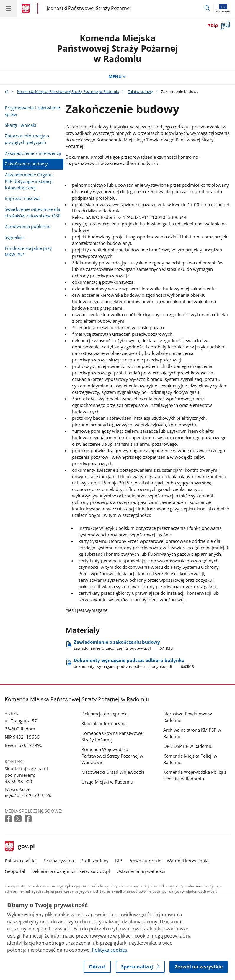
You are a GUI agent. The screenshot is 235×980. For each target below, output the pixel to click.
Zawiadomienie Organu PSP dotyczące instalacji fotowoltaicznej (29, 181)
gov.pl (20, 847)
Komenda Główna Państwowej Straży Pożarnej (112, 736)
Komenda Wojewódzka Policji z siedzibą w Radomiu (195, 775)
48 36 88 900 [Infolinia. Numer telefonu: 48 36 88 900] (18, 781)
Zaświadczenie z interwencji (33, 153)
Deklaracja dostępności (105, 714)
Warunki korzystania (188, 861)
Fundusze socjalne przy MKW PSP (28, 251)
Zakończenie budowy (26, 164)
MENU (118, 76)
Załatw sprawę (140, 91)
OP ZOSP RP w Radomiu (188, 746)
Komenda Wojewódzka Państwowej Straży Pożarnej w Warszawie (112, 756)
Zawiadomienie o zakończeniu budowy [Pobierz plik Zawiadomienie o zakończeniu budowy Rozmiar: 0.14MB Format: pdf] (123, 645)
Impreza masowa (22, 198)
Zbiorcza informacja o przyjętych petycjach (27, 139)
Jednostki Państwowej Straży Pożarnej (89, 8)
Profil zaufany (95, 861)
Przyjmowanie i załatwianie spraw (32, 111)
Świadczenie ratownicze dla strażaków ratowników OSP (33, 212)
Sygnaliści (15, 237)
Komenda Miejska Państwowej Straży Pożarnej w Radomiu (118, 48)
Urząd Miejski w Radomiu (107, 782)
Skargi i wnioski (21, 125)
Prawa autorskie (145, 861)
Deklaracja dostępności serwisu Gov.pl (71, 871)
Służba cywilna (59, 861)
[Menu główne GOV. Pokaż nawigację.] (8, 8)
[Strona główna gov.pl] (27, 9)
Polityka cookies (21, 861)
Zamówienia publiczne (28, 226)
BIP (119, 861)
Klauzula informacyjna (104, 723)
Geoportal (15, 871)
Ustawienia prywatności (141, 871)
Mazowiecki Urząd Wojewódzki (113, 772)
